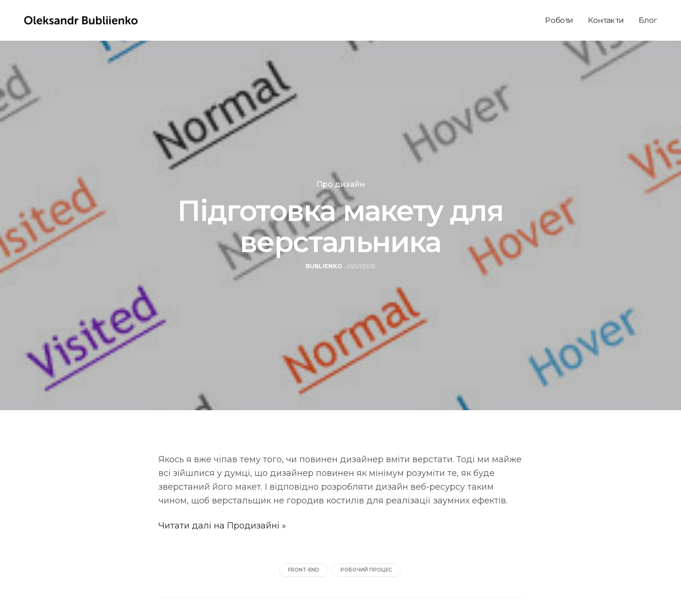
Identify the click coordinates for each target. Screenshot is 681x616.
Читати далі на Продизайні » (222, 526)
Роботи (559, 20)
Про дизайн (341, 185)
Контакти (606, 20)
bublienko (324, 266)
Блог (648, 20)
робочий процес (366, 570)
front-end (304, 570)
